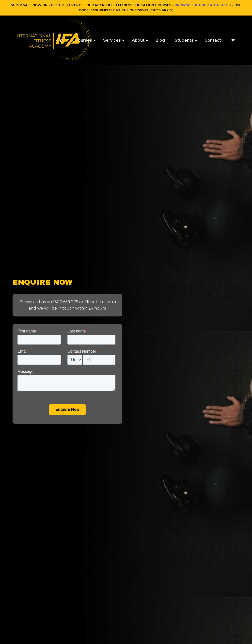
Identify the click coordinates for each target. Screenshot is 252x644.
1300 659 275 (66, 302)
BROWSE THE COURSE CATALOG (203, 5)
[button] (233, 41)
